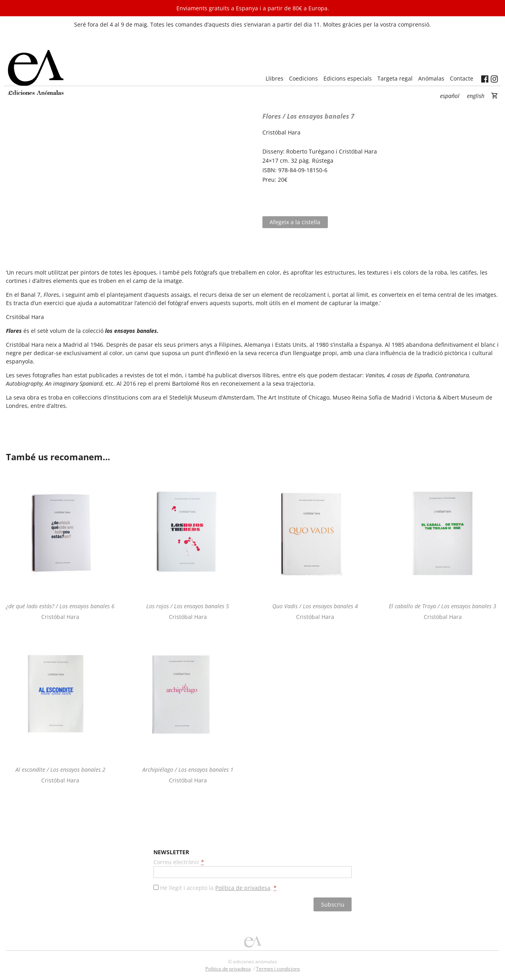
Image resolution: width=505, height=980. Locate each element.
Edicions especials (348, 78)
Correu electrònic (179, 862)
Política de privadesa (243, 888)
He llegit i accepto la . (218, 888)
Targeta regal (395, 78)
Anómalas (431, 78)
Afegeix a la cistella (295, 222)
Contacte (462, 78)
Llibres (274, 78)
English (476, 96)
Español (450, 96)
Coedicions (303, 78)
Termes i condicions (278, 969)
